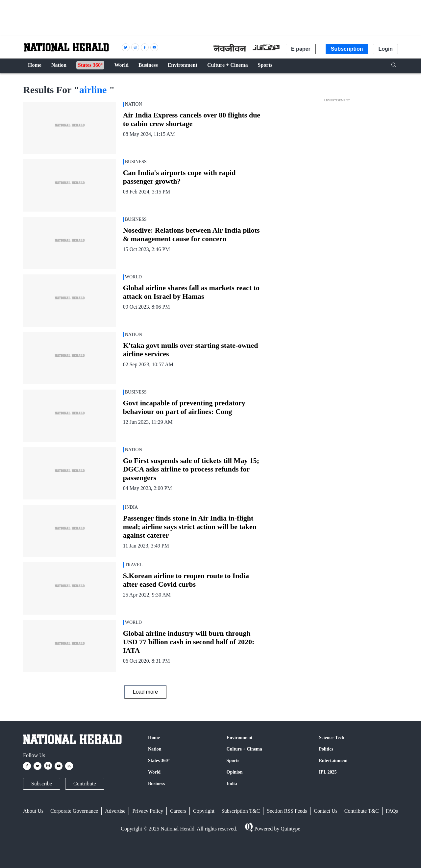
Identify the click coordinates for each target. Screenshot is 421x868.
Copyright (204, 811)
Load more (146, 692)
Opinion (235, 772)
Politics (326, 749)
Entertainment (333, 761)
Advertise (115, 811)
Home (154, 738)
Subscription (347, 49)
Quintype (290, 829)
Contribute (85, 784)
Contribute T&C (362, 811)
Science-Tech (331, 738)
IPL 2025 (328, 772)
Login (385, 49)
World (154, 772)
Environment (240, 738)
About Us (33, 811)
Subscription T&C (241, 811)
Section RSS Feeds (287, 811)
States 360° (159, 761)
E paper (301, 49)
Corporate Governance (74, 811)
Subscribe (42, 784)
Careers (178, 811)
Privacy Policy (148, 811)
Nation (155, 749)
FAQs (392, 811)
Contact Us (326, 811)
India (232, 784)
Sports (233, 761)
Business (156, 784)
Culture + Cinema (244, 749)
